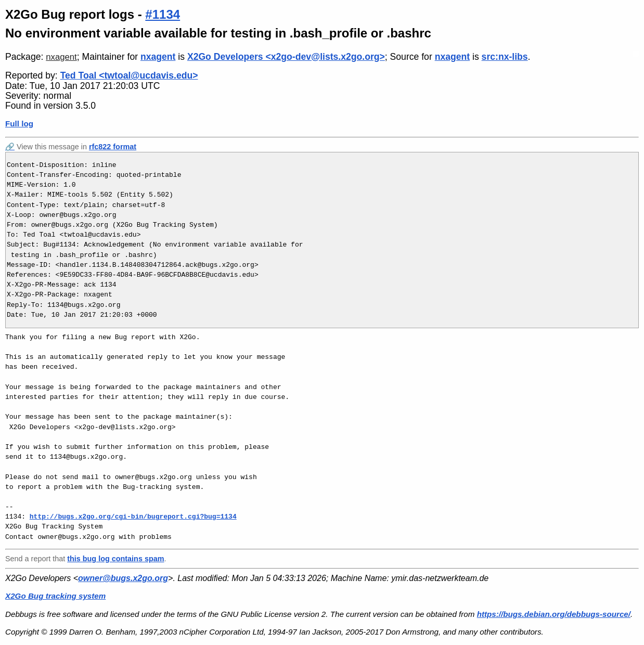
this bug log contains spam (115, 559)
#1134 (163, 14)
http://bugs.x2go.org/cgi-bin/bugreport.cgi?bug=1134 (133, 517)
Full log (19, 124)
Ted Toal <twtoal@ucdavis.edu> (129, 75)
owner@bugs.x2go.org (123, 578)
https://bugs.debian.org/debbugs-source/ (554, 614)
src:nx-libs (505, 57)
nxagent (61, 57)
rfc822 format (113, 147)
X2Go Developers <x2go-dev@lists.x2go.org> (286, 57)
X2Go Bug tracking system (55, 596)
